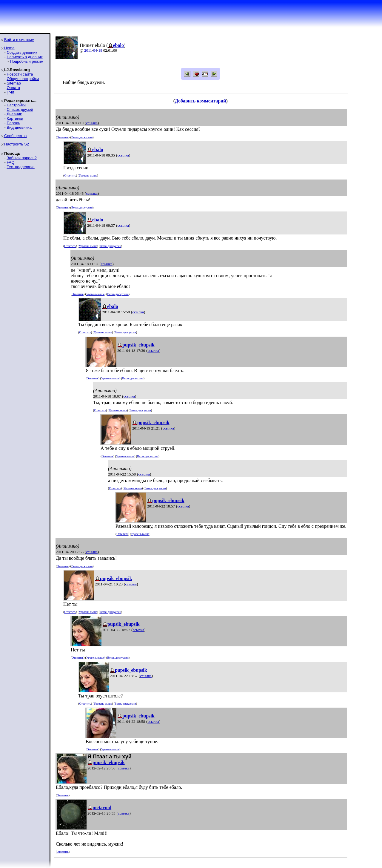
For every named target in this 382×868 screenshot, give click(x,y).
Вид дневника (19, 127)
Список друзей (20, 109)
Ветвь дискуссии (82, 137)
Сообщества (16, 136)
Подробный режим (27, 61)
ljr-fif (10, 92)
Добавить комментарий (200, 101)
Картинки (15, 118)
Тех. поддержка (20, 167)
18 (100, 50)
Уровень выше (88, 175)
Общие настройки (23, 79)
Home (9, 48)
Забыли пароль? (21, 158)
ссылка (92, 123)
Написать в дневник (24, 57)
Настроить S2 (17, 144)
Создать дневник (22, 52)
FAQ (10, 162)
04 (95, 50)
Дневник (14, 114)
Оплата (13, 88)
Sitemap (14, 83)
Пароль (13, 123)
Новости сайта (20, 74)
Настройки (16, 105)
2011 (88, 50)
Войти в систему (19, 40)
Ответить (63, 137)
